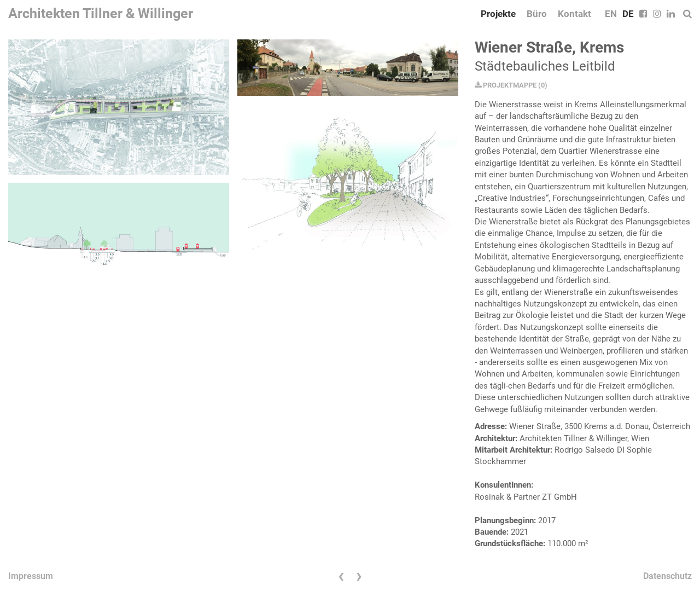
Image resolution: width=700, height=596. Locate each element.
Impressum (31, 576)
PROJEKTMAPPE (506, 85)
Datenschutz (667, 576)
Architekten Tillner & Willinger (101, 13)
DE (628, 14)
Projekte (498, 14)
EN (611, 14)
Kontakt (574, 14)
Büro (537, 14)
